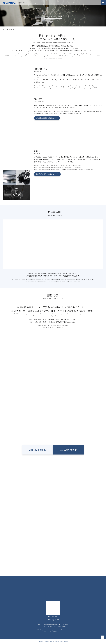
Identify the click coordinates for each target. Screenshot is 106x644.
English (25, 2)
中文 (30, 2)
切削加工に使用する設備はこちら (47, 174)
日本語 (20, 2)
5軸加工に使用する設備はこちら (47, 118)
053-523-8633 (38, 450)
